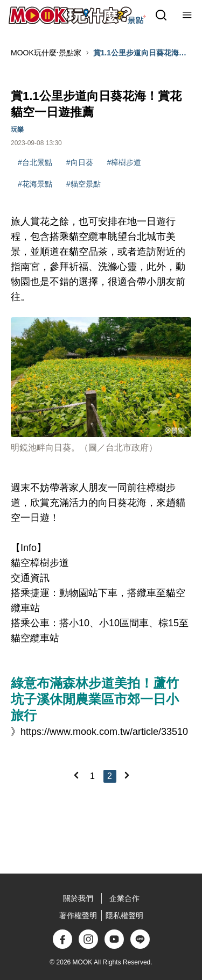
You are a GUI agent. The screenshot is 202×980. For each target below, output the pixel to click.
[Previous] (76, 775)
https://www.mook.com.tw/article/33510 (104, 732)
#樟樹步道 (124, 162)
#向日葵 (80, 162)
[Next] (127, 775)
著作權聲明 (78, 915)
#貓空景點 (83, 184)
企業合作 (124, 898)
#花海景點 (35, 184)
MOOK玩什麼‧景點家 (46, 53)
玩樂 (17, 130)
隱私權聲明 (124, 915)
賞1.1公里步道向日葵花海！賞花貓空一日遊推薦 (140, 53)
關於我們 (78, 898)
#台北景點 (35, 162)
